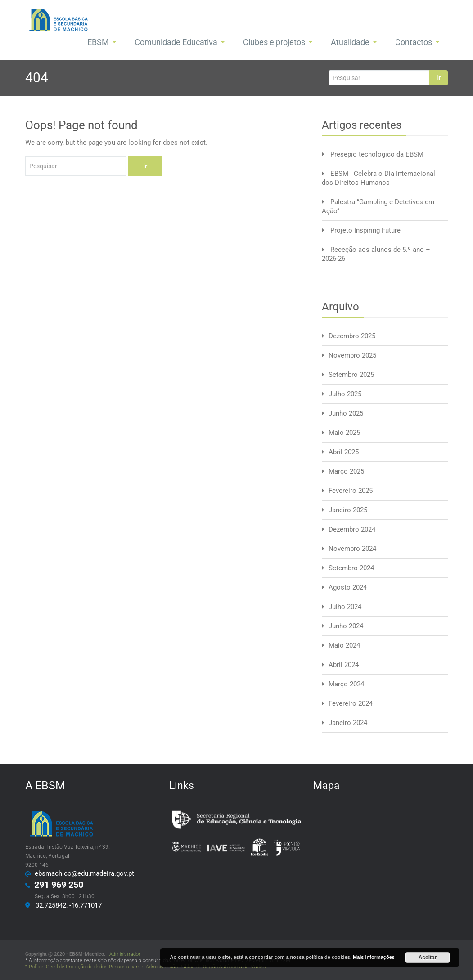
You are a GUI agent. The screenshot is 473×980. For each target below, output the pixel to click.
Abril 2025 (344, 452)
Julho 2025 (345, 394)
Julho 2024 (345, 607)
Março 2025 (346, 471)
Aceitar (428, 958)
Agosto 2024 (348, 587)
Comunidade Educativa (180, 42)
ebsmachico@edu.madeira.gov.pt (83, 873)
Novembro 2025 (352, 355)
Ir (439, 78)
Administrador (124, 954)
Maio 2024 (344, 645)
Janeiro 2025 (348, 510)
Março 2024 (346, 684)
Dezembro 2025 (352, 336)
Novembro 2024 (352, 549)
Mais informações (374, 957)
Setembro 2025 (351, 375)
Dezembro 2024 (352, 529)
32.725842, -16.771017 (67, 905)
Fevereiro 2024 (351, 703)
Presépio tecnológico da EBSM (377, 154)
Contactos (417, 42)
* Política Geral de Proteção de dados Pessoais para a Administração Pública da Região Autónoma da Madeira (146, 967)
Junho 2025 (346, 413)
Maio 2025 (344, 433)
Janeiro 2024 (348, 723)
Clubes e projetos (278, 42)
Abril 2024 (344, 665)
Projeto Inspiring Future (365, 230)
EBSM (102, 42)
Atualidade (354, 42)
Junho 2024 (346, 626)
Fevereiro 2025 (351, 491)
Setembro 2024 (351, 568)
